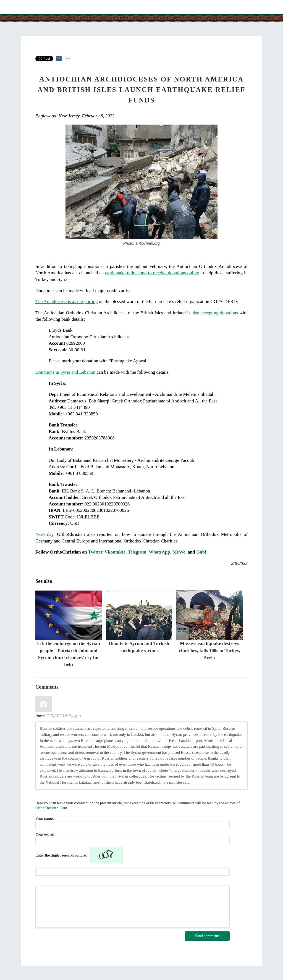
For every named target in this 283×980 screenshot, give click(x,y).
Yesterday (44, 534)
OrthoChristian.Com (51, 808)
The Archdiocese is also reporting (67, 301)
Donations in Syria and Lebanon (65, 372)
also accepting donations (215, 313)
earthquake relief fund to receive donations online (152, 273)
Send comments (207, 936)
